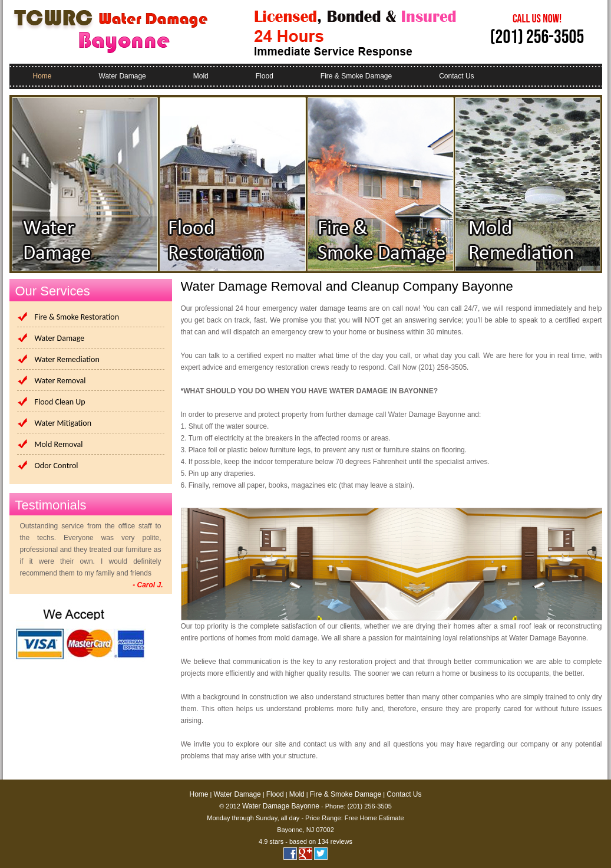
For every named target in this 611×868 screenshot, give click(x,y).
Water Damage (123, 76)
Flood (265, 76)
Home (42, 76)
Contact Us (456, 76)
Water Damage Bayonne (281, 806)
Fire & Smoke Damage (356, 76)
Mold (201, 76)
